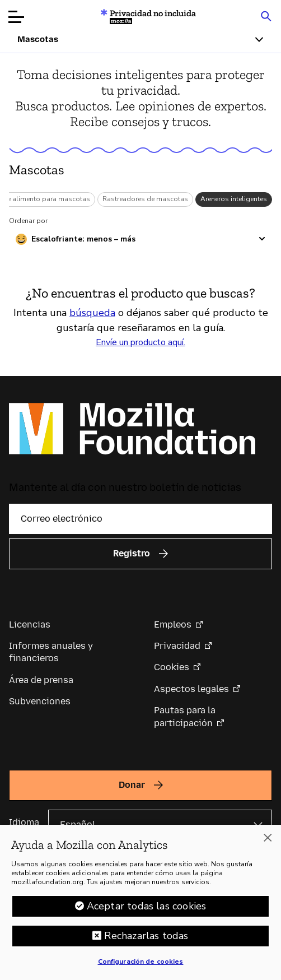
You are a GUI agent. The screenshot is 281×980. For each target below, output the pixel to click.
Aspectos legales (191, 689)
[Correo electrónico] (140, 519)
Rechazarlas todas (146, 943)
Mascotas (37, 169)
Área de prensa (41, 680)
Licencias (30, 624)
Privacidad (177, 646)
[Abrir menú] (16, 17)
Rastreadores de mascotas (145, 199)
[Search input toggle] (266, 16)
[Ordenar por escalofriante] (140, 239)
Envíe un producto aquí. (140, 342)
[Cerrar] (268, 846)
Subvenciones (40, 701)
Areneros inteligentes (234, 199)
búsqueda (92, 313)
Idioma (24, 822)
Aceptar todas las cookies (147, 913)
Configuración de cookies (141, 969)
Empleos (173, 624)
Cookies (172, 667)
